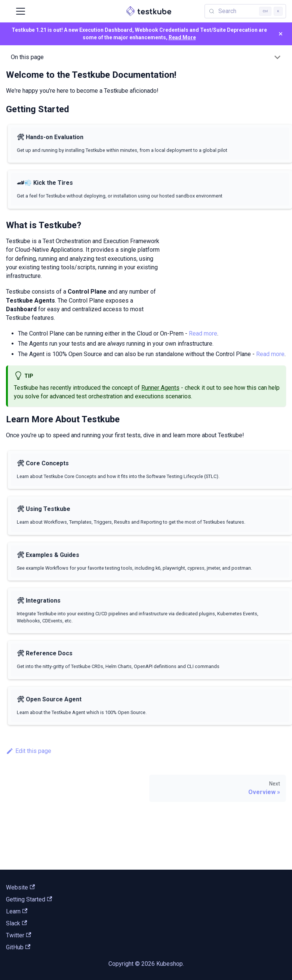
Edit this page (29, 751)
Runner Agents (160, 388)
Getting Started (29, 899)
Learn (17, 911)
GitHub (18, 947)
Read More (182, 37)
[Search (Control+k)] (245, 11)
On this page (27, 57)
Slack (16, 923)
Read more (203, 333)
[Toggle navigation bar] (21, 11)
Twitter (19, 935)
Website (20, 887)
